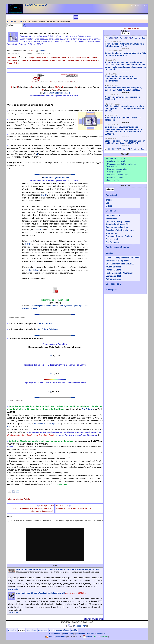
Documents (111, 211)
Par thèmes (81, 634)
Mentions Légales (101, 636)
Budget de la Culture (38, 57)
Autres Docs (111, 219)
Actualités (12, 630)
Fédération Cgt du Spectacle (57, 93)
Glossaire (101, 634)
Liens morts (61, 636)
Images (109, 200)
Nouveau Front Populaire (117, 261)
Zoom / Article (13, 63)
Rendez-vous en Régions (117, 247)
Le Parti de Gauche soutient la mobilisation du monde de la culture (41, 441)
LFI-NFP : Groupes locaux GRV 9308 (122, 258)
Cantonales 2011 (113, 276)
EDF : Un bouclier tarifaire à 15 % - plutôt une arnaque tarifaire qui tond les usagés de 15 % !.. (59, 569)
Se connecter (80, 626)
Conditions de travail (57, 57)
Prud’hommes (112, 242)
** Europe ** (111, 290)
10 (110, 38)
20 (114, 38)
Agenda (87, 636)
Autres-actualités (114, 279)
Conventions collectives (117, 227)
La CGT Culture (44, 324)
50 (125, 38)
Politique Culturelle (89, 60)
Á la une (19, 21)
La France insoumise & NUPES (120, 264)
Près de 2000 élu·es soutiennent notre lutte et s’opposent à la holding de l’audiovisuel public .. (125, 109)
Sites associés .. (113, 284)
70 (132, 38)
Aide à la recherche (131, 28)
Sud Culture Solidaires (48, 329)
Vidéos (109, 206)
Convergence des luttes (30, 60)
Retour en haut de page (93, 619)
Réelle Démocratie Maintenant (119, 273)
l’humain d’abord (114, 267)
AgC (33, 51)
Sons (108, 203)
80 (136, 38)
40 (121, 38)
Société (109, 253)
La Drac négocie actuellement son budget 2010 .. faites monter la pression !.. (33, 508)
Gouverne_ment (49, 60)
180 (143, 38)
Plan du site (91, 634)
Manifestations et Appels (69, 60)
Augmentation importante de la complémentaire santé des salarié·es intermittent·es (122, 78)
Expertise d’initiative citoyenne (120, 230)
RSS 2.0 (51, 636)
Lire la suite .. (14, 589)
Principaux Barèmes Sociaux (119, 236)
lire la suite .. (63, 484)
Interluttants (111, 233)
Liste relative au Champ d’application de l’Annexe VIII (51, 593)
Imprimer (41, 51)
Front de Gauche (113, 270)
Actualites (11, 57)
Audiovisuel (111, 195)
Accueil (10, 21)
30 (117, 38)
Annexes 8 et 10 (113, 216)
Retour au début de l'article (18, 499)
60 (128, 38)
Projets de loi (112, 239)
